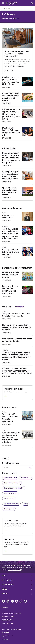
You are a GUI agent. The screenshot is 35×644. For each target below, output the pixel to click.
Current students (8, 585)
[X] (12, 601)
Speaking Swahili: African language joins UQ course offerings (10, 191)
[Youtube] (17, 601)
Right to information (8, 636)
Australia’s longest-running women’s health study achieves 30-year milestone (11, 437)
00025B (9, 620)
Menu (3, 3)
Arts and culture (26, 478)
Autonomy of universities (8, 216)
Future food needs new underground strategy (11, 275)
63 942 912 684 (10, 617)
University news (9, 509)
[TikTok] (25, 601)
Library (5, 589)
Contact (5, 594)
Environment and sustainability (13, 488)
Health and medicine (10, 493)
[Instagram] (21, 601)
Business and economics (12, 483)
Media (4, 575)
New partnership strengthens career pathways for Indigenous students (16, 327)
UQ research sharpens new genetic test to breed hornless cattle (17, 54)
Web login (5, 608)
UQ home (7, 9)
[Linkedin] (8, 601)
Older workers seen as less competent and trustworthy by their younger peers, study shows (11, 158)
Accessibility (6, 632)
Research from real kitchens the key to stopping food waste (11, 97)
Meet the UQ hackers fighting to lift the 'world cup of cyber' (11, 132)
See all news (19, 307)
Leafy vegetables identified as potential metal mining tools (10, 290)
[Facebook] (4, 601)
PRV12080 (10, 624)
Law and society (9, 498)
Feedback (5, 639)
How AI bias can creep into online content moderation (17, 340)
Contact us (9, 539)
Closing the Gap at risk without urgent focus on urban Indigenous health (11, 175)
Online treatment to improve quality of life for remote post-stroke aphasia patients (11, 114)
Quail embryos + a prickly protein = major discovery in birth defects (10, 81)
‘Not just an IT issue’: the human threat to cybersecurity (17, 315)
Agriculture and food (10, 478)
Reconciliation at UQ (15, 570)
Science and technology (11, 504)
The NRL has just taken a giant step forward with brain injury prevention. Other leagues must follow (11, 234)
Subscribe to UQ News (14, 389)
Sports (26, 504)
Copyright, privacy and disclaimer (12, 629)
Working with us (8, 580)
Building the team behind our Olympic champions (11, 252)
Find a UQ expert (12, 521)
